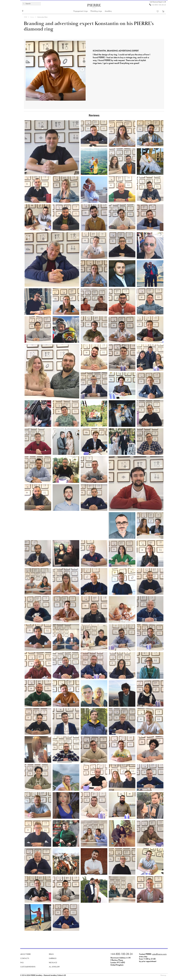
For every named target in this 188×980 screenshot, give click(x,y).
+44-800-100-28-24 (159, 5)
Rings (51, 954)
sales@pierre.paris (159, 954)
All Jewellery (54, 967)
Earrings (53, 959)
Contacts (25, 959)
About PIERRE (25, 954)
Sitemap (163, 975)
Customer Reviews (28, 967)
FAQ (22, 963)
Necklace (53, 963)
